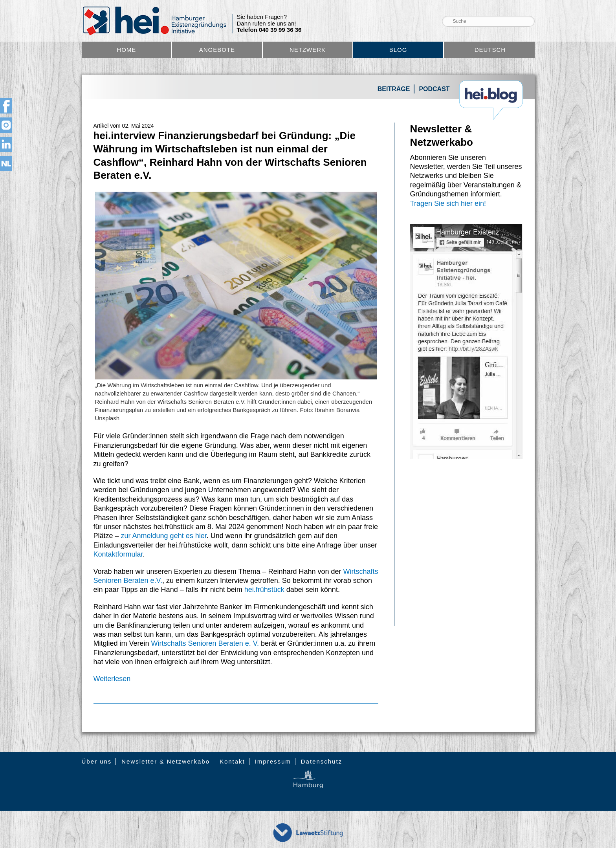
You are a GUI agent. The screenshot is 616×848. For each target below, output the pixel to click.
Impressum (273, 761)
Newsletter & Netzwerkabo (166, 761)
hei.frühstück (264, 590)
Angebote (217, 50)
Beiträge (394, 89)
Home (126, 50)
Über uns (97, 761)
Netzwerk (308, 50)
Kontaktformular (118, 554)
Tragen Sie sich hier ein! (448, 203)
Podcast (434, 89)
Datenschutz (322, 761)
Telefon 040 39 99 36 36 (269, 30)
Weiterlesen (112, 679)
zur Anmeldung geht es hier (164, 536)
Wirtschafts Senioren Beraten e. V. (205, 643)
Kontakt (232, 761)
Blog (398, 50)
